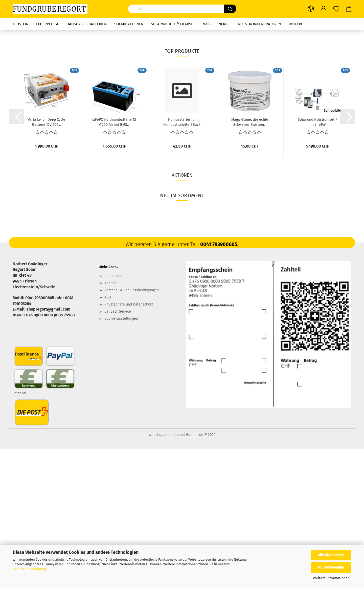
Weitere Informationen (331, 578)
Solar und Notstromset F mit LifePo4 (317, 262)
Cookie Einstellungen (121, 459)
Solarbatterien (129, 24)
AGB (108, 438)
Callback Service (118, 452)
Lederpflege (48, 24)
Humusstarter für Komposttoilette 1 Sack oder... (182, 262)
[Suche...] (230, 9)
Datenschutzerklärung (29, 569)
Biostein (21, 24)
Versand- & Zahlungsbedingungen (132, 430)
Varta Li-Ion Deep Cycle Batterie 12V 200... (47, 262)
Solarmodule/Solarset (173, 24)
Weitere (296, 24)
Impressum (113, 416)
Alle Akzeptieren (331, 555)
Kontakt (111, 423)
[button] (311, 9)
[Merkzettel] (336, 9)
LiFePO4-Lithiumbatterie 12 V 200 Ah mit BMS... (114, 262)
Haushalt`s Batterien (87, 24)
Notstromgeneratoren (260, 24)
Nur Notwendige (331, 567)
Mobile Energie (217, 24)
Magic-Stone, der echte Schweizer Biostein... (250, 262)
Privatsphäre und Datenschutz (129, 445)
